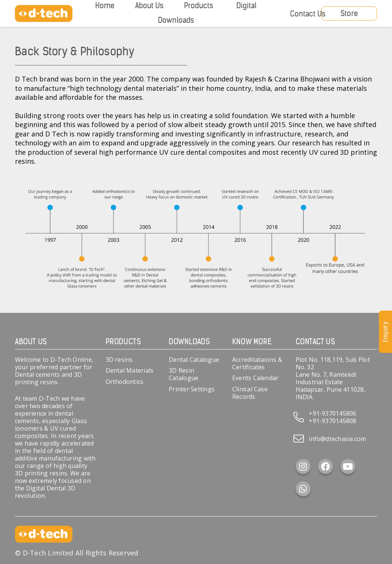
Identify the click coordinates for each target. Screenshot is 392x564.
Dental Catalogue (194, 360)
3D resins (119, 360)
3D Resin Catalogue (183, 374)
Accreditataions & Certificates (257, 363)
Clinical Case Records (250, 393)
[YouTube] (348, 466)
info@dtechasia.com (337, 439)
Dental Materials (130, 370)
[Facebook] (326, 466)
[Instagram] (303, 466)
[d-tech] (44, 14)
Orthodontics (125, 382)
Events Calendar (256, 378)
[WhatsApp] (303, 489)
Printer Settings (192, 389)
